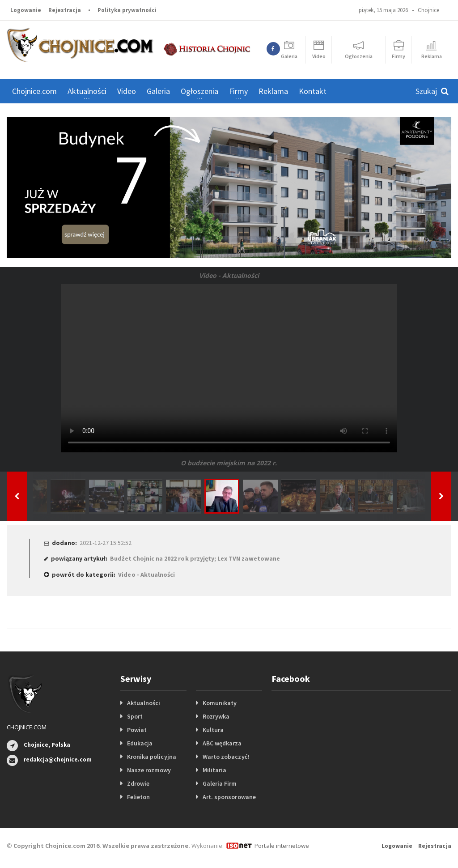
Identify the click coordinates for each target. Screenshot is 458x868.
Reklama (273, 91)
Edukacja (140, 743)
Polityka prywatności (127, 10)
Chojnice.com (34, 91)
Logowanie (26, 10)
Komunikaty (220, 703)
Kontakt (313, 91)
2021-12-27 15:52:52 (105, 543)
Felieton (138, 797)
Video (127, 91)
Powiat (137, 730)
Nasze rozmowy (149, 770)
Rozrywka (216, 716)
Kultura (213, 730)
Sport (135, 716)
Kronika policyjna (151, 757)
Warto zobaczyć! (226, 757)
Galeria (158, 91)
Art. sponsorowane (229, 797)
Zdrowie (138, 783)
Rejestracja (65, 10)
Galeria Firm (220, 783)
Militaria (214, 770)
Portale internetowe (282, 846)
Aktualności (144, 703)
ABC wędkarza (222, 743)
